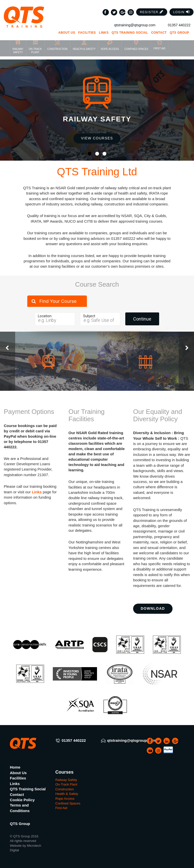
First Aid (61, 808)
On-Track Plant (66, 784)
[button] (152, 7)
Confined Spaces (68, 803)
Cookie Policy (22, 800)
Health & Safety (67, 794)
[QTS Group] (24, 12)
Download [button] (153, 608)
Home (15, 767)
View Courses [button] (97, 138)
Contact (159, 27)
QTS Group (181, 27)
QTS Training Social (130, 27)
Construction (65, 789)
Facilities (87, 27)
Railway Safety (66, 780)
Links (104, 27)
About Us (67, 27)
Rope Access (65, 799)
